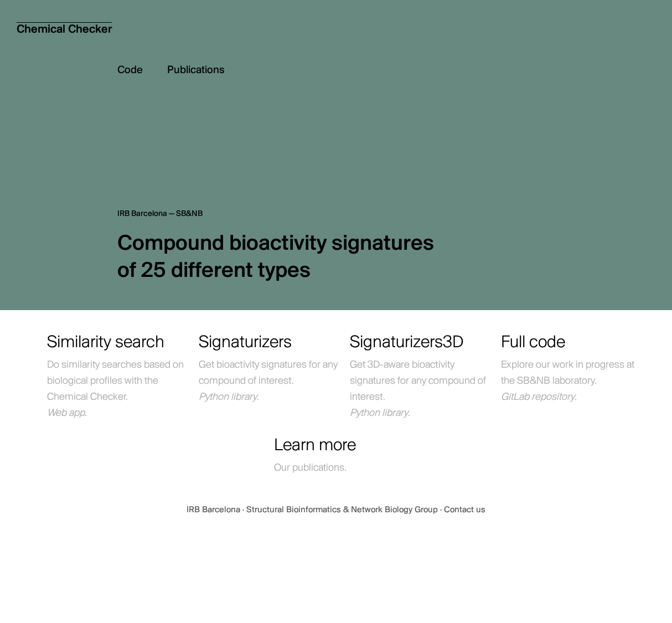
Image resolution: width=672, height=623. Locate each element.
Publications (196, 70)
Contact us (465, 510)
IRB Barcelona (214, 510)
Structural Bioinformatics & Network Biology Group (343, 510)
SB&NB (189, 214)
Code (142, 70)
